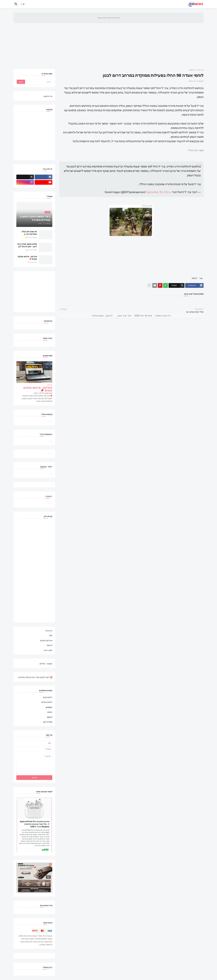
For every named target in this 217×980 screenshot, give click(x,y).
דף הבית (200, 70)
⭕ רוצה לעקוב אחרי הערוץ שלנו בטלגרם (35, 677)
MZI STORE (48, 722)
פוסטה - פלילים (46, 664)
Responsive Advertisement (108, 18)
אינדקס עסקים (46, 640)
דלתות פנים (48, 698)
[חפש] (38, 82)
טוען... (50, 421)
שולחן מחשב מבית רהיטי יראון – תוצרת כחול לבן (27, 245)
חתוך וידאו (48, 650)
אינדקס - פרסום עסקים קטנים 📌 (27, 258)
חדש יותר (198, 309)
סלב (51, 635)
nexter (50, 712)
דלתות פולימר (47, 702)
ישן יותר (64, 309)
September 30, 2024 (158, 192)
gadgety (49, 707)
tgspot (50, 717)
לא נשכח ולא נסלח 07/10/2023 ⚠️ (29, 233)
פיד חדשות (48, 96)
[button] (23, 4)
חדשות (192, 70)
